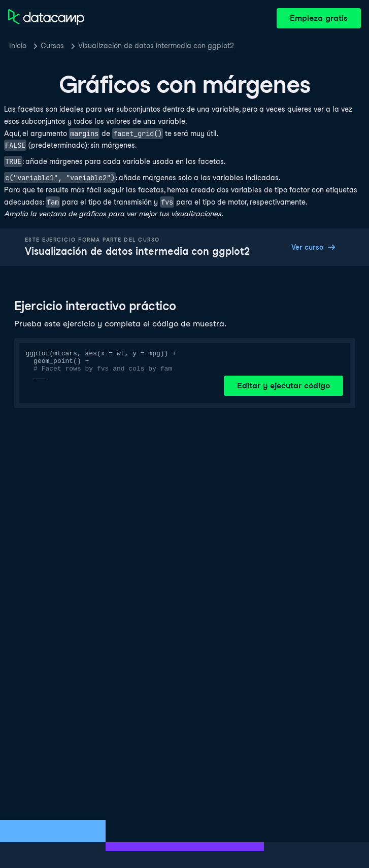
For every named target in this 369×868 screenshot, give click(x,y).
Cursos (52, 46)
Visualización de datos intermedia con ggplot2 (156, 46)
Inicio (18, 46)
